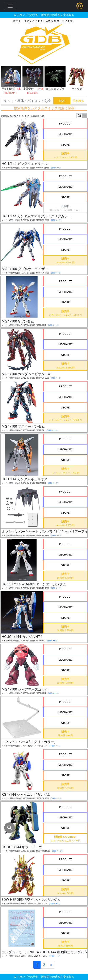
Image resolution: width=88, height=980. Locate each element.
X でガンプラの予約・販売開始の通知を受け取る (44, 15)
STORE (66, 145)
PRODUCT (65, 123)
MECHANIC (66, 134)
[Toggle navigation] (10, 6)
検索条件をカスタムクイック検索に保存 (44, 108)
